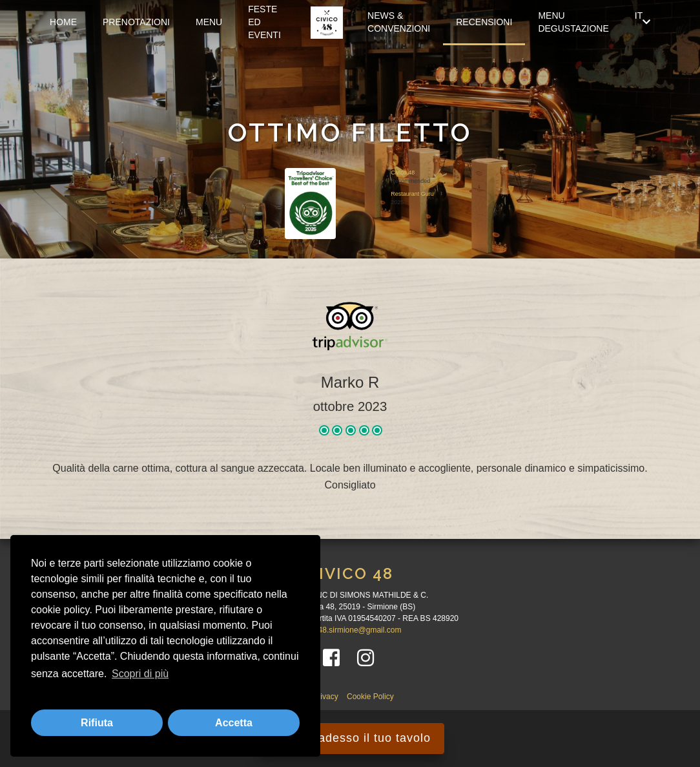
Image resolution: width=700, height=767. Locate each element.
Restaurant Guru (412, 193)
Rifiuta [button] (97, 723)
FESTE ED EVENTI (264, 22)
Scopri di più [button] (140, 674)
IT (643, 22)
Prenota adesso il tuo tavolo (350, 738)
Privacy (326, 697)
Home (63, 22)
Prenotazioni (136, 22)
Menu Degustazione (573, 22)
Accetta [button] (234, 723)
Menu (209, 22)
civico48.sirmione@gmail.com (350, 630)
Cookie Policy (370, 697)
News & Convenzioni (399, 22)
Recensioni (484, 22)
